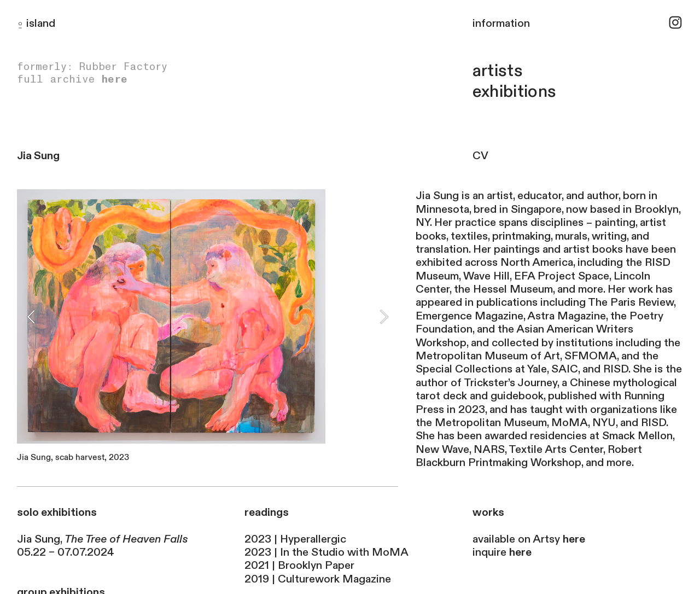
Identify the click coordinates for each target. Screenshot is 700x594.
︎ (675, 23)
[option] (208, 328)
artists (498, 71)
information (501, 23)
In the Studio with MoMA (344, 552)
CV (486, 156)
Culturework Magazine (334, 579)
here (114, 79)
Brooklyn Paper (316, 565)
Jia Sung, (103, 539)
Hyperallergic (313, 539)
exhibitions (514, 92)
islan (37, 23)
